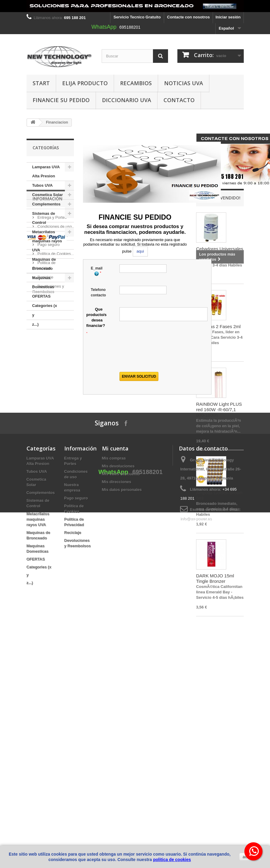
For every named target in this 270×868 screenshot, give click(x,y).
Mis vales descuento (121, 721)
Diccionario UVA (127, 100)
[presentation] (162, 354)
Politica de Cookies (54, 400)
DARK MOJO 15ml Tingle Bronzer (215, 578)
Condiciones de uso (54, 373)
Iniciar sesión (228, 17)
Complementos (46, 204)
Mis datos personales (122, 737)
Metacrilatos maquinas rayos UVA (47, 241)
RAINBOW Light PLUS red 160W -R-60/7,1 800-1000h (219, 410)
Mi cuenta (115, 695)
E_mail (97, 271)
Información (48, 347)
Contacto (179, 100)
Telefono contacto (98, 292)
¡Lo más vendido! (221, 198)
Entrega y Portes (52, 364)
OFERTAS (41, 296)
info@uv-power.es (196, 766)
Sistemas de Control (44, 218)
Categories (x (45, 306)
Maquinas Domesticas (43, 282)
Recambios (136, 83)
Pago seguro (48, 391)
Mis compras (114, 705)
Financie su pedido (61, 100)
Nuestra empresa (52, 382)
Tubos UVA (43, 185)
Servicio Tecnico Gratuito (137, 17)
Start (41, 83)
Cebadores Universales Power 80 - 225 (220, 252)
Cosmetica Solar (48, 195)
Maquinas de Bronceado (44, 264)
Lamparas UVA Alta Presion (46, 171)
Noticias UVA (184, 83)
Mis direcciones (117, 729)
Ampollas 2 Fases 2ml (218, 326)
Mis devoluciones (118, 713)
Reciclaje (45, 423)
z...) (36, 324)
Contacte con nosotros (189, 17)
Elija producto (85, 83)
